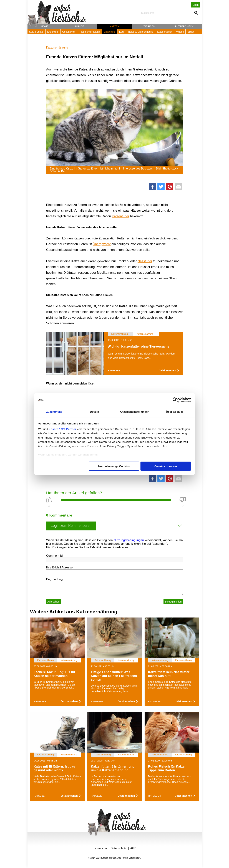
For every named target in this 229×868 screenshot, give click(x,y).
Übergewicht (102, 244)
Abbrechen (54, 602)
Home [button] (45, 26)
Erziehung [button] (53, 32)
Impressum (100, 848)
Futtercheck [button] (184, 26)
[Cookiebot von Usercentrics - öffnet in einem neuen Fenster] (175, 400)
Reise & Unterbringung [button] (141, 32)
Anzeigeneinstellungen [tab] (134, 412)
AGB (133, 848)
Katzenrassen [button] (165, 32)
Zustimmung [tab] (54, 412)
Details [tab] (94, 412)
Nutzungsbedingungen (129, 540)
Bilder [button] (191, 32)
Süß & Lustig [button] (36, 32)
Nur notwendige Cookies (114, 466)
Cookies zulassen (166, 466)
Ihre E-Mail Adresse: (60, 567)
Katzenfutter (121, 216)
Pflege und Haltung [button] (89, 32)
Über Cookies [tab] (175, 412)
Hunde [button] (80, 26)
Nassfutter (145, 261)
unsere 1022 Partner (63, 429)
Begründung (55, 579)
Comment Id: (55, 556)
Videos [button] (180, 32)
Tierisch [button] (149, 26)
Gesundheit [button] (69, 32)
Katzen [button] (114, 26)
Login (195, 5)
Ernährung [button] (110, 32)
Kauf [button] (122, 32)
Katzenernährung (57, 48)
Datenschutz (119, 848)
